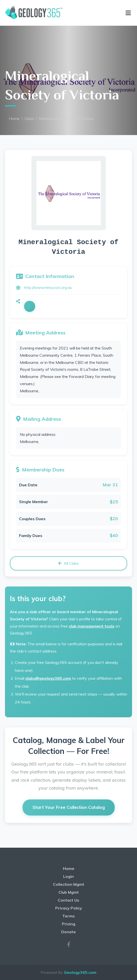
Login (68, 876)
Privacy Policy (69, 908)
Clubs (29, 119)
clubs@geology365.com (48, 678)
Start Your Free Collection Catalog (69, 807)
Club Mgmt (69, 892)
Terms (68, 916)
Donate (68, 932)
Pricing (69, 924)
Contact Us (68, 900)
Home (14, 119)
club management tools (92, 626)
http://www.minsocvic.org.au (48, 288)
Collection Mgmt (69, 884)
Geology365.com (80, 972)
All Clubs (68, 563)
